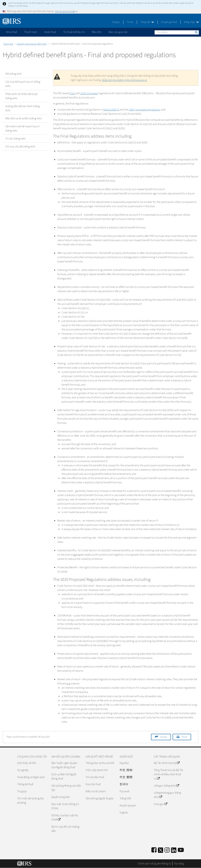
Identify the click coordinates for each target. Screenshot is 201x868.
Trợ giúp (116, 22)
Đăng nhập (191, 22)
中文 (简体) (126, 770)
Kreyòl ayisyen (128, 806)
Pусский (125, 791)
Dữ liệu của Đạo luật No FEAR (65, 818)
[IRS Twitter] (161, 851)
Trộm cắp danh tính (97, 770)
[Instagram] (167, 850)
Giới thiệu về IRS (26, 763)
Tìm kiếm (196, 32)
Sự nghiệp (23, 770)
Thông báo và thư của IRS (100, 763)
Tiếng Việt (147, 22)
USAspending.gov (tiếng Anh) (167, 795)
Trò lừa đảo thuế (95, 777)
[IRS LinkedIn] (174, 851)
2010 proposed (89, 93)
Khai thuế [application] (12, 32)
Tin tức (130, 22)
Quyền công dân (61, 797)
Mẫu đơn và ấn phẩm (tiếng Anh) (23, 118)
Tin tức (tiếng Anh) (15, 139)
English (124, 813)
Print (184, 737)
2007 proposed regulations (145, 110)
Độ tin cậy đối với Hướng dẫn (65, 829)
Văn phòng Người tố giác (100, 798)
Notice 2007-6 (111, 110)
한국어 (124, 784)
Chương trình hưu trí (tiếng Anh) (32, 44)
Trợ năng (179, 864)
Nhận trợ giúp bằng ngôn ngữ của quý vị (124, 80)
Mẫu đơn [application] (97, 32)
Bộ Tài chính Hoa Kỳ (167, 763)
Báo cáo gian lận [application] (118, 32)
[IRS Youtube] (181, 850)
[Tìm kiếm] (177, 32)
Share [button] (164, 737)
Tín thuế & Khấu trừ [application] (74, 32)
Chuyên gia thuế (169, 22)
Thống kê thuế (25, 784)
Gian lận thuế (93, 784)
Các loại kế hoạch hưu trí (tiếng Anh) (23, 84)
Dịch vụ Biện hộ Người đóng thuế (64, 776)
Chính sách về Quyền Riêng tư (154, 864)
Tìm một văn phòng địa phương (30, 801)
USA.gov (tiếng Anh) (166, 786)
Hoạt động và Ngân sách (31, 777)
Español (124, 763)
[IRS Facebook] (154, 850)
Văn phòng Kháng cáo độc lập (66, 788)
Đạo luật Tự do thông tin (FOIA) (65, 806)
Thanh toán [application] (31, 32)
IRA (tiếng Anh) (13, 74)
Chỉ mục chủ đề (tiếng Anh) (20, 147)
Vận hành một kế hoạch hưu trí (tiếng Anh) (23, 129)
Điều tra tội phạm (96, 791)
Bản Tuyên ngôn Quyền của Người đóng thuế (64, 765)
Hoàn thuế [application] (50, 32)
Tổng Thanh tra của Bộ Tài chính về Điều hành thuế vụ (168, 774)
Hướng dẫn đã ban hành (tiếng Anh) (23, 108)
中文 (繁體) (126, 777)
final (72, 93)
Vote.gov (160, 804)
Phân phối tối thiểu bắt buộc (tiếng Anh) (22, 96)
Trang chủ (8, 44)
